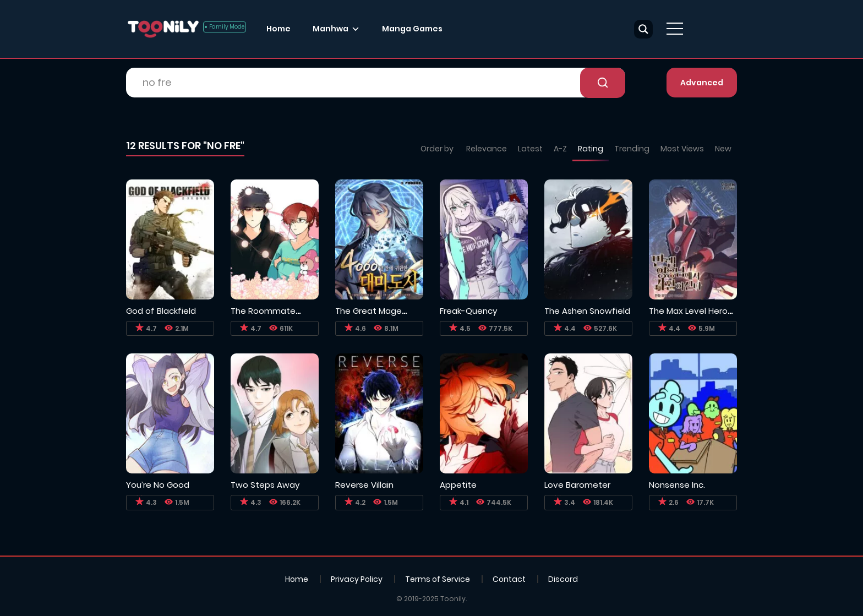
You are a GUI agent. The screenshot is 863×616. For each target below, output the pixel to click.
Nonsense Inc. (677, 485)
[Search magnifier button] (643, 29)
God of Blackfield (161, 311)
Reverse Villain (364, 485)
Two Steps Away (265, 485)
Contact (509, 579)
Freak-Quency (468, 311)
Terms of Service (438, 579)
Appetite (458, 485)
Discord (563, 579)
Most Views (682, 149)
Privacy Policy (357, 579)
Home (278, 29)
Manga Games (412, 29)
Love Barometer (577, 485)
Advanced (702, 83)
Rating (591, 149)
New (723, 149)
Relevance (487, 149)
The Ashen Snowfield (587, 311)
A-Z (560, 149)
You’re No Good (158, 485)
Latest (530, 149)
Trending (632, 149)
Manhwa (331, 29)
